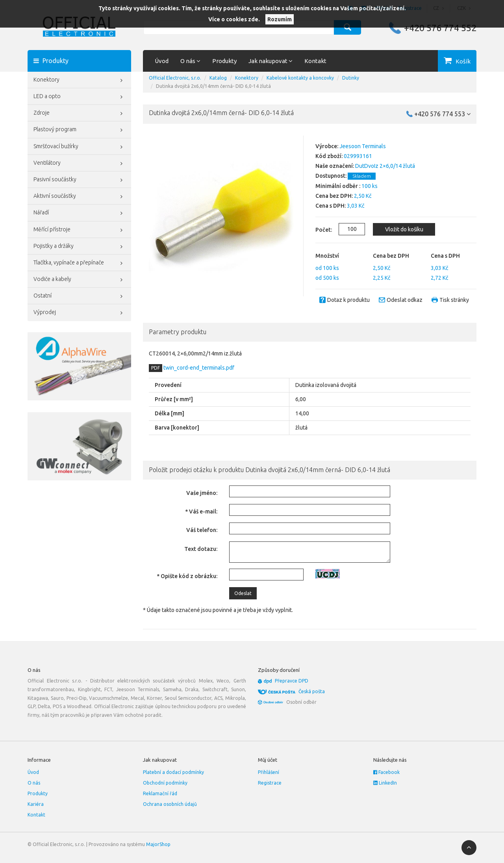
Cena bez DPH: (334, 196)
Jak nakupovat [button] (271, 61)
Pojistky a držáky (79, 247)
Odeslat (243, 593)
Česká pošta (312, 691)
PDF (156, 368)
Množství (327, 256)
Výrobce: (327, 146)
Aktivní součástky (79, 197)
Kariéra (36, 804)
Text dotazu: (201, 549)
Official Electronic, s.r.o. (175, 78)
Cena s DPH (445, 256)
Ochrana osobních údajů (170, 804)
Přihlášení (269, 772)
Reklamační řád (160, 793)
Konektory (79, 80)
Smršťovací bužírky (79, 147)
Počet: (319, 230)
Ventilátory (79, 164)
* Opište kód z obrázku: (187, 576)
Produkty (224, 61)
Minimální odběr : (338, 186)
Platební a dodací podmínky (173, 772)
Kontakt (315, 61)
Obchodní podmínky (165, 783)
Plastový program (79, 130)
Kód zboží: (329, 156)
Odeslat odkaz (405, 300)
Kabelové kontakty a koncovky (300, 78)
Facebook (386, 772)
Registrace (270, 783)
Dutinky (351, 78)
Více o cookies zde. (234, 19)
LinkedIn (385, 783)
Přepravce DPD (292, 681)
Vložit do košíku (404, 229)
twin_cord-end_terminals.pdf (198, 368)
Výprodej (79, 313)
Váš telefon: (202, 530)
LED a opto (79, 97)
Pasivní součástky (79, 180)
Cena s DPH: (331, 206)
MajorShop (158, 844)
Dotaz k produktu (348, 300)
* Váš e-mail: (201, 511)
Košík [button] (463, 61)
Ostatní (79, 296)
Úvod (162, 61)
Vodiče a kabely (79, 280)
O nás (34, 783)
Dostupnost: (331, 176)
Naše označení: (335, 166)
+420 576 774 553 (442, 114)
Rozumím (280, 19)
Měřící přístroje (79, 230)
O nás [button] (190, 61)
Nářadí (79, 213)
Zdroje (79, 113)
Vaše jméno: (202, 493)
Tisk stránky (454, 300)
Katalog (218, 78)
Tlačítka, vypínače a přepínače (79, 263)
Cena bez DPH (391, 256)
